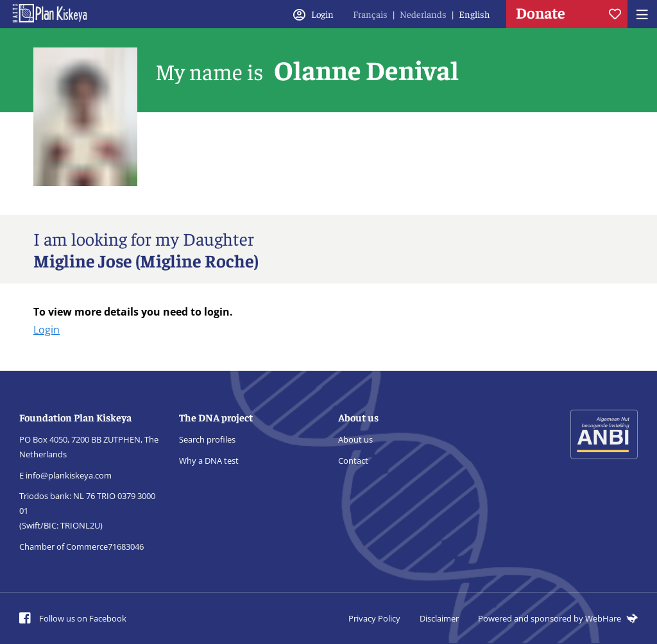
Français (370, 14)
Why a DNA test (209, 461)
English (474, 14)
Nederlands (423, 14)
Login (47, 330)
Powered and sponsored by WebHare (558, 618)
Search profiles (207, 439)
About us (355, 439)
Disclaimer (439, 618)
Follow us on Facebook (73, 618)
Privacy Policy (374, 618)
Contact (353, 461)
